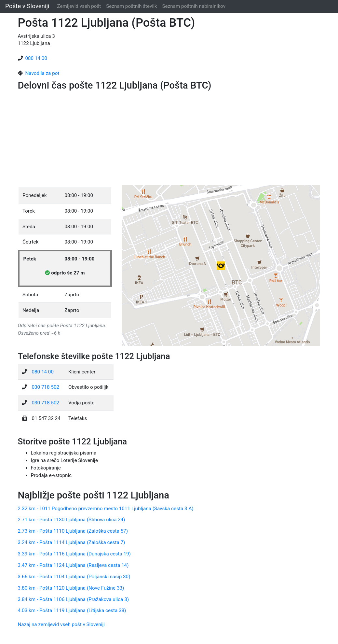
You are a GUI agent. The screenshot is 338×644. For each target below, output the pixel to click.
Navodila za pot (42, 73)
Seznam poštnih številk (131, 6)
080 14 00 (36, 58)
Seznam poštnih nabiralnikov (194, 6)
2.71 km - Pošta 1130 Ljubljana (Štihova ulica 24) (72, 520)
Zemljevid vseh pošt (79, 6)
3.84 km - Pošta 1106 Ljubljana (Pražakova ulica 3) (74, 599)
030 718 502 (46, 387)
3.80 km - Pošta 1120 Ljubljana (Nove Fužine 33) (71, 588)
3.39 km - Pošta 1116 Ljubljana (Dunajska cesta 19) (74, 554)
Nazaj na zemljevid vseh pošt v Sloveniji (61, 624)
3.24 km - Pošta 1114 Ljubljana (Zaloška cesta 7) (72, 542)
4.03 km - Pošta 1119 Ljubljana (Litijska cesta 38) (72, 610)
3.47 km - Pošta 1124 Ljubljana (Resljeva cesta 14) (73, 565)
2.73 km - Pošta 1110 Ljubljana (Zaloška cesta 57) (73, 531)
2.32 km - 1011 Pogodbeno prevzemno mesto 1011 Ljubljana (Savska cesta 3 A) (106, 509)
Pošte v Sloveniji (27, 6)
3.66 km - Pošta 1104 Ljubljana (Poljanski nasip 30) (74, 577)
